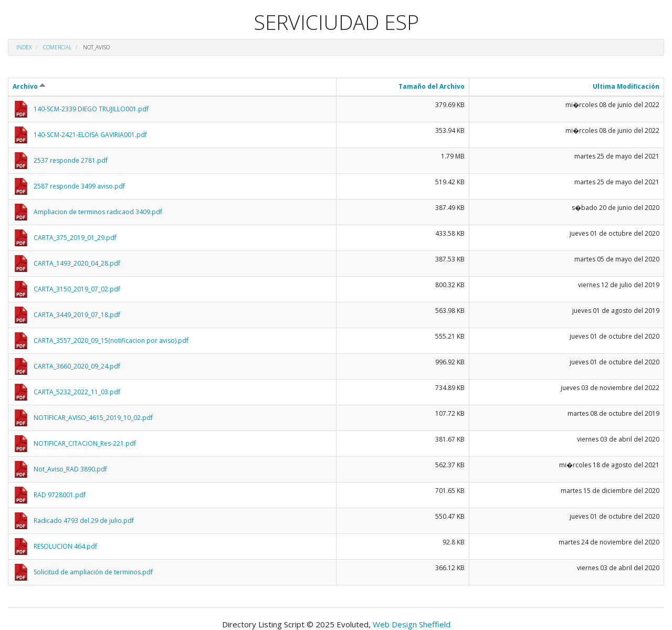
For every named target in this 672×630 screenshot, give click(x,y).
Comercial (57, 47)
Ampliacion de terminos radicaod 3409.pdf (98, 212)
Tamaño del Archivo (432, 86)
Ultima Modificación (626, 86)
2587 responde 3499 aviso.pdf (79, 186)
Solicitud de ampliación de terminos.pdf (93, 572)
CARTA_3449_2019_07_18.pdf (77, 315)
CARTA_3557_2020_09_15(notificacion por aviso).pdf (111, 340)
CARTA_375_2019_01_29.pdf (75, 238)
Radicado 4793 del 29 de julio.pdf (84, 521)
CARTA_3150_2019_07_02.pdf (77, 289)
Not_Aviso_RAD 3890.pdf (70, 469)
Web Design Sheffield (412, 624)
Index (24, 47)
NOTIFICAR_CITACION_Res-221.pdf (85, 443)
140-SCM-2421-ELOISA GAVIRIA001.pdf (90, 135)
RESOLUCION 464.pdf (65, 546)
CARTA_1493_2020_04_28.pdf (77, 263)
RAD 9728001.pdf (60, 495)
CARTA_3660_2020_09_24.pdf (77, 366)
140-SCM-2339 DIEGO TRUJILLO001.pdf (91, 109)
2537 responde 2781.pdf (71, 160)
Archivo (29, 86)
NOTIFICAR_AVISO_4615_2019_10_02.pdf (93, 418)
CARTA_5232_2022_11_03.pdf (77, 392)
